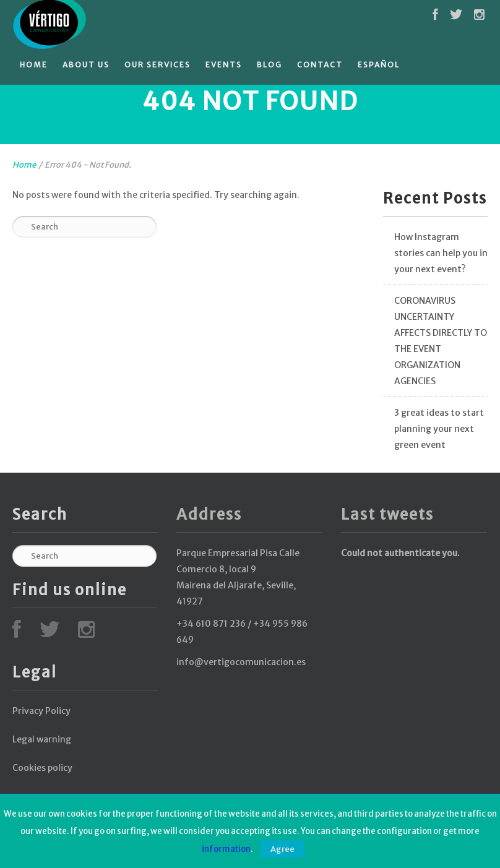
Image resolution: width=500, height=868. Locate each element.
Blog (269, 65)
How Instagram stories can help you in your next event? (441, 253)
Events (224, 65)
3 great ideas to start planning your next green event (439, 429)
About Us (86, 65)
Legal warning (42, 739)
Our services (157, 65)
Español (379, 65)
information (226, 849)
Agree (282, 849)
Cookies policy (42, 768)
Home (34, 65)
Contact (320, 65)
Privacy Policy (41, 711)
